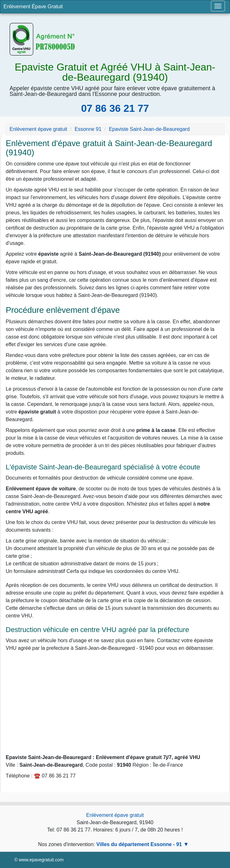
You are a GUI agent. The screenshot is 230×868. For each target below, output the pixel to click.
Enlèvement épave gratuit (115, 815)
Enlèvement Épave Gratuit (33, 7)
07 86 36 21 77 (115, 108)
